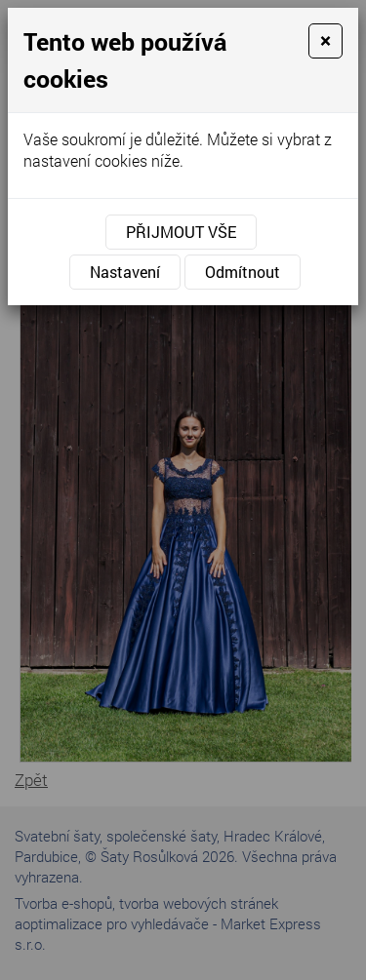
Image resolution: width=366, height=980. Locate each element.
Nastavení (125, 272)
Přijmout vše (181, 232)
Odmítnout (243, 272)
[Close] (325, 41)
